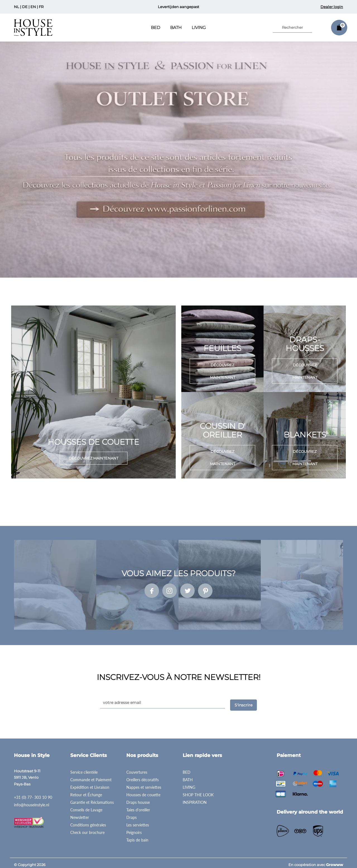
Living (199, 27)
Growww (335, 861)
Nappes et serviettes (144, 784)
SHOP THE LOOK (198, 791)
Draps (132, 814)
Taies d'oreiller (138, 806)
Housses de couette (143, 791)
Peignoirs (134, 829)
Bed (155, 27)
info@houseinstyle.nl (32, 801)
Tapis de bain (137, 836)
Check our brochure (87, 829)
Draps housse (138, 799)
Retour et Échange (86, 791)
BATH (188, 776)
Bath (176, 27)
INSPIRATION (195, 799)
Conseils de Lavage (86, 806)
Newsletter (80, 814)
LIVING (189, 784)
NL (17, 7)
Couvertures (137, 769)
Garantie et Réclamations (92, 799)
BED (187, 769)
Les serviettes (138, 821)
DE (25, 7)
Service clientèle (84, 769)
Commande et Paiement (91, 776)
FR (41, 7)
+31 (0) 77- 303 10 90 (33, 794)
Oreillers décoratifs (143, 776)
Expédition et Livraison (90, 784)
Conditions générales (88, 821)
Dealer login (332, 7)
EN (33, 7)
